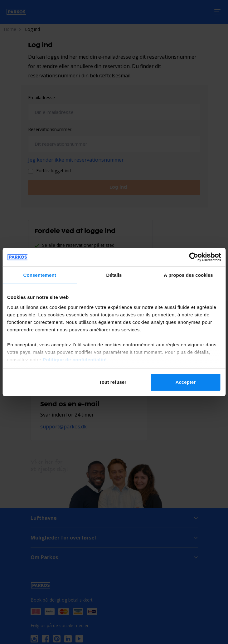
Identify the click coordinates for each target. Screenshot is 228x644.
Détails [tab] (114, 275)
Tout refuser (113, 382)
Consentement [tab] (39, 275)
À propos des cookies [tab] (188, 275)
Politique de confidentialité (75, 360)
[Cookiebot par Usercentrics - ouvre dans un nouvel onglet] (194, 257)
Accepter (185, 382)
